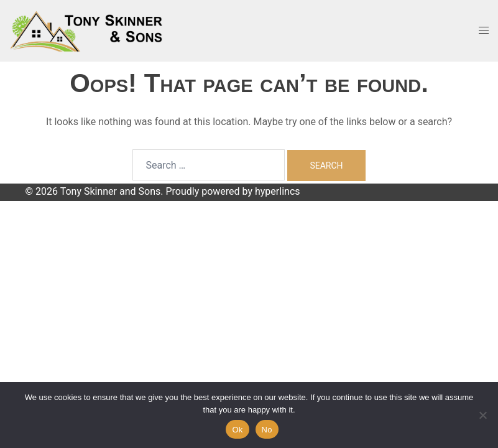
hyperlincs (278, 191)
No (267, 430)
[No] (482, 415)
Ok (237, 430)
